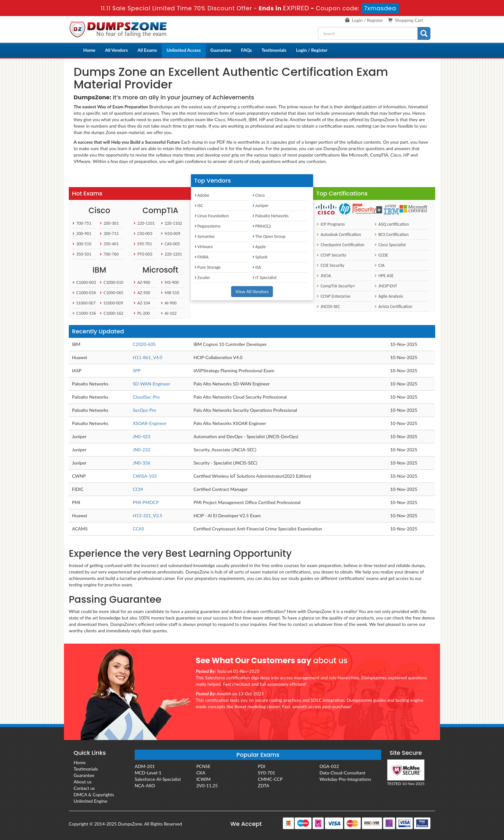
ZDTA (263, 786)
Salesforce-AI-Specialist (158, 779)
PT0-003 (143, 254)
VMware (203, 247)
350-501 (82, 254)
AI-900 (168, 303)
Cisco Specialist (390, 245)
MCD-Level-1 (148, 773)
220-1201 (171, 254)
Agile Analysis (389, 296)
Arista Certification (393, 307)
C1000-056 (84, 293)
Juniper (260, 206)
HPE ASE (384, 276)
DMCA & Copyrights (94, 795)
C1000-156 (84, 313)
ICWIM (204, 779)
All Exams (147, 50)
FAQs (247, 50)
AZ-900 (142, 282)
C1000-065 (111, 293)
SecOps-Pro (144, 410)
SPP (137, 370)
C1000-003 (84, 282)
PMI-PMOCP (146, 502)
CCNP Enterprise (333, 296)
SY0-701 (143, 244)
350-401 (109, 244)
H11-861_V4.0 (148, 357)
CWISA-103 (145, 476)
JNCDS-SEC (328, 307)
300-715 (109, 234)
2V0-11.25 (207, 786)
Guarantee (221, 50)
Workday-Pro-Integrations (345, 779)
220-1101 (144, 223)
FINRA (201, 257)
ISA (256, 267)
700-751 (82, 223)
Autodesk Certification (339, 235)
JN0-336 (141, 463)
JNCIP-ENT (386, 286)
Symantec (205, 236)
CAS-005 (170, 244)
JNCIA (324, 276)
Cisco (258, 195)
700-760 (109, 254)
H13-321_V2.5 (148, 515)
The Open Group (269, 236)
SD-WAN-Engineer (152, 384)
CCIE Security (330, 265)
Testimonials (274, 50)
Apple (259, 247)
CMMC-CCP (270, 779)
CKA (201, 773)
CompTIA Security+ (336, 286)
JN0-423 (141, 436)
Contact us (84, 788)
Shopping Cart (409, 20)
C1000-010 (111, 282)
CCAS (139, 529)
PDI (261, 766)
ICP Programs (330, 224)
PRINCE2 (261, 226)
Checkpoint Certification (340, 245)
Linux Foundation (212, 216)
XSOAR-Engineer (150, 423)
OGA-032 (329, 766)
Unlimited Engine (90, 801)
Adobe (202, 195)
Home (89, 50)
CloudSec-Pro (146, 397)
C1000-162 (111, 313)
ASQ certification (392, 224)
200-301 (109, 223)
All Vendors (117, 50)
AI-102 (168, 313)
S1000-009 (111, 303)
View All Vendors (252, 291)
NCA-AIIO (145, 786)
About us (83, 782)
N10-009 (170, 234)
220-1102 (171, 223)
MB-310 (170, 293)
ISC (198, 206)
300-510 (82, 244)
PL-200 (141, 313)
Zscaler (202, 278)
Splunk (260, 257)
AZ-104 (142, 303)
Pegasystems (207, 226)
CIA (379, 265)
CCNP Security (331, 255)
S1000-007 (84, 303)
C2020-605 (144, 344)
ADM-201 (145, 766)
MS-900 (170, 282)
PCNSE (203, 766)
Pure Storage (207, 267)
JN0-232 (141, 450)
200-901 (82, 234)
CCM (138, 489)
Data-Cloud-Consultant (342, 773)
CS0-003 (143, 234)
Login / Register (367, 20)
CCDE (381, 255)
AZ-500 (142, 293)
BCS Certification (391, 235)
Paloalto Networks (270, 216)
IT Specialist (264, 278)
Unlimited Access (184, 50)
